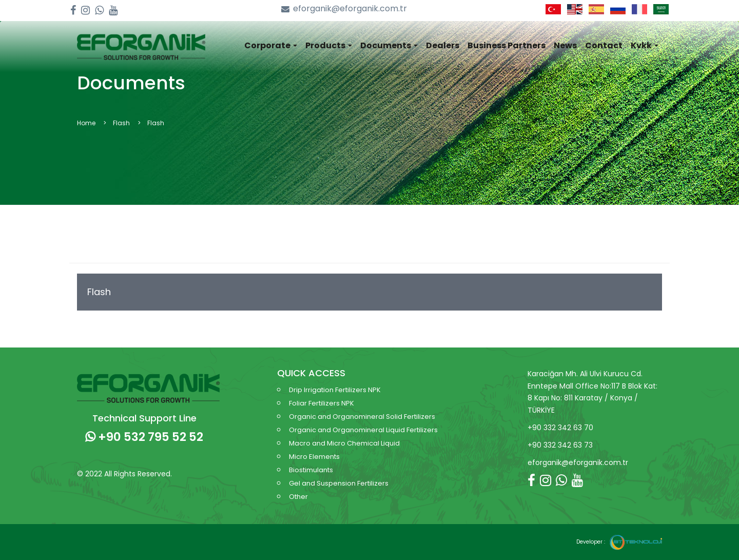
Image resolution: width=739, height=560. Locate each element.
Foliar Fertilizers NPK (322, 403)
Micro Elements (314, 457)
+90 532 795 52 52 (144, 437)
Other (298, 497)
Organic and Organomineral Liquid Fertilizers (363, 430)
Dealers (443, 45)
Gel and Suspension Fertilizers (339, 483)
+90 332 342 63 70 (560, 428)
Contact (604, 45)
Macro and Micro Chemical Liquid (344, 443)
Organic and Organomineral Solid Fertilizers (362, 417)
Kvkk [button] (645, 45)
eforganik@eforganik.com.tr (344, 9)
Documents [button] (389, 45)
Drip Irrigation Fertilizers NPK (335, 390)
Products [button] (329, 45)
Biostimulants (311, 470)
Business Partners (507, 45)
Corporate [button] (271, 45)
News (565, 45)
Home (86, 123)
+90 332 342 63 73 (560, 445)
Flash (99, 292)
